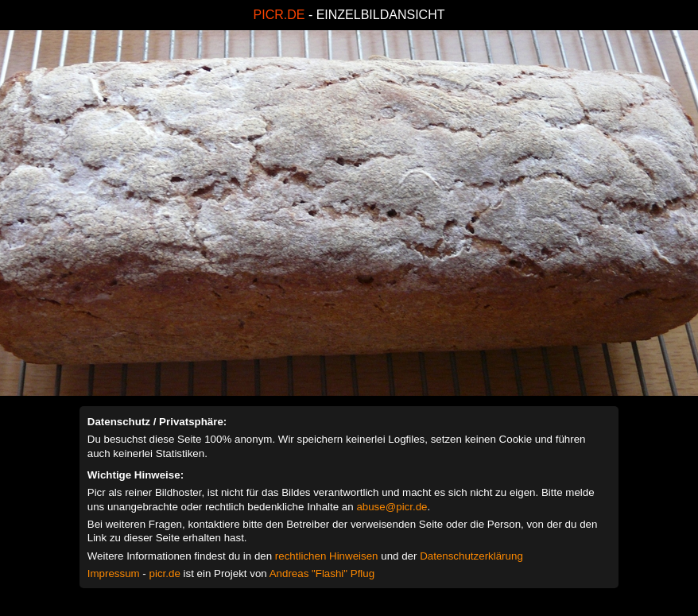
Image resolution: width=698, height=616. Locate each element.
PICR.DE (279, 15)
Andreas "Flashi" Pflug (322, 573)
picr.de (165, 573)
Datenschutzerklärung (471, 556)
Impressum (114, 573)
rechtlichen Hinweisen (327, 556)
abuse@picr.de (392, 507)
